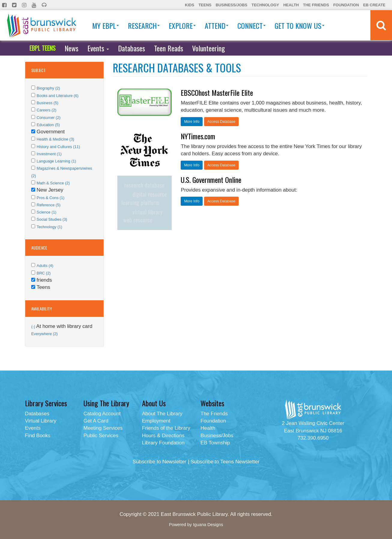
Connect (252, 26)
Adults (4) (45, 266)
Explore (182, 26)
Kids (190, 5)
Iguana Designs (208, 525)
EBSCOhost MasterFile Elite (217, 92)
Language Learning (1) (56, 161)
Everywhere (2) (44, 334)
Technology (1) (49, 227)
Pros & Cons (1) (50, 198)
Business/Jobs (231, 5)
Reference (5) (48, 205)
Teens (205, 5)
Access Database (221, 122)
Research (144, 26)
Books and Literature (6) (57, 96)
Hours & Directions (163, 436)
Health (291, 5)
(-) (34, 327)
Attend (217, 26)
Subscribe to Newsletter (160, 462)
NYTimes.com (198, 136)
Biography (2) (48, 88)
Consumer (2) (48, 118)
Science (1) (47, 212)
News (71, 48)
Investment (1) (49, 154)
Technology (265, 5)
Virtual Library (41, 421)
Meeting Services (103, 428)
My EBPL (106, 26)
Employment (156, 421)
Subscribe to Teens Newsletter (225, 462)
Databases (131, 48)
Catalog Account (102, 414)
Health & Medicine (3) (55, 139)
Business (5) (47, 103)
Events (98, 48)
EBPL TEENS (42, 48)
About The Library (162, 414)
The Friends (316, 5)
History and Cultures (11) (58, 147)
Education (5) (48, 125)
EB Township (215, 443)
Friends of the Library (166, 428)
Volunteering (208, 48)
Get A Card (96, 421)
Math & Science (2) (53, 183)
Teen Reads (169, 48)
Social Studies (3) (52, 219)
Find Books (38, 436)
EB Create (374, 5)
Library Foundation (163, 443)
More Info (192, 122)
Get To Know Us (300, 26)
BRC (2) (44, 273)
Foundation (346, 5)
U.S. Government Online (211, 180)
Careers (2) (47, 110)
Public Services (101, 436)
